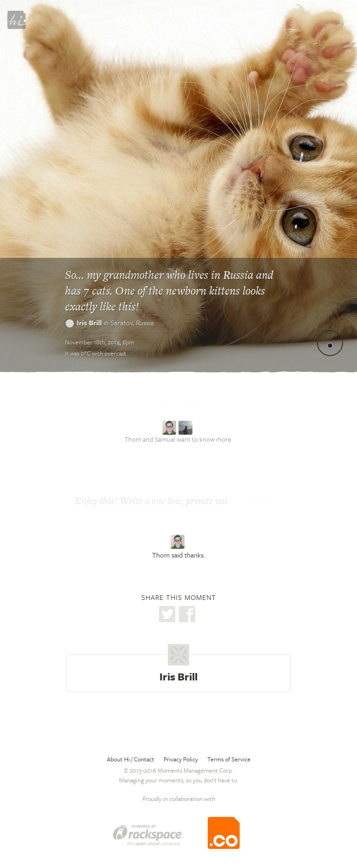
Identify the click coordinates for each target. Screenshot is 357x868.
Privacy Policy (181, 759)
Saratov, (132, 323)
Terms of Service (229, 759)
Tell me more (178, 405)
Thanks (258, 502)
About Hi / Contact (131, 759)
